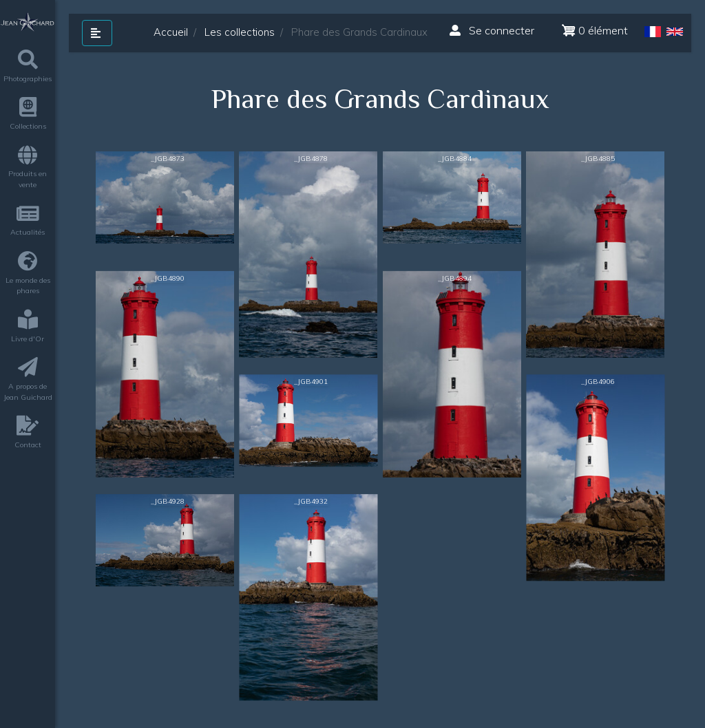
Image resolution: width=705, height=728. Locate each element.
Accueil (171, 32)
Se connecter (492, 30)
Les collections (240, 32)
